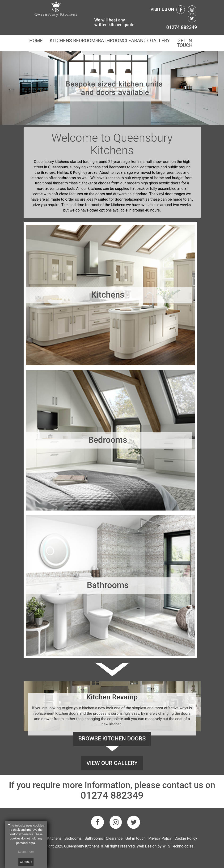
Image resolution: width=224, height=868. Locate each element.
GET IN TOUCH (185, 43)
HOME (36, 41)
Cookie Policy (186, 838)
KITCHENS (61, 41)
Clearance (115, 838)
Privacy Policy (160, 838)
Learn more (26, 852)
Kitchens (54, 838)
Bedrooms (73, 838)
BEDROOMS (86, 41)
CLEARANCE (135, 41)
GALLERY (160, 41)
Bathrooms (94, 838)
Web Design (147, 846)
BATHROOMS (110, 41)
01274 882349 (182, 27)
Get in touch (135, 838)
